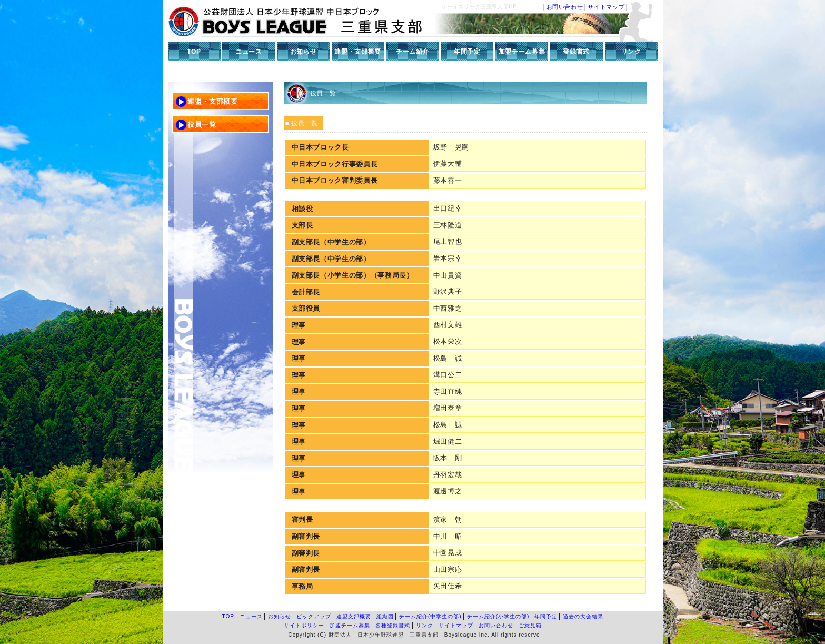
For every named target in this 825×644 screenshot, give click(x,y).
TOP (194, 52)
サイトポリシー (304, 625)
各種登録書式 (393, 625)
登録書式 (576, 52)
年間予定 (467, 52)
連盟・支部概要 (358, 52)
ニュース (249, 52)
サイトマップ (606, 7)
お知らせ (304, 52)
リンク (631, 52)
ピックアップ (314, 616)
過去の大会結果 (583, 616)
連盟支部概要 (354, 616)
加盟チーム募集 (522, 52)
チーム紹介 (412, 52)
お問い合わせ (565, 7)
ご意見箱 (530, 625)
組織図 (385, 616)
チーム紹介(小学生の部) (498, 616)
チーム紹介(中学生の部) (430, 616)
